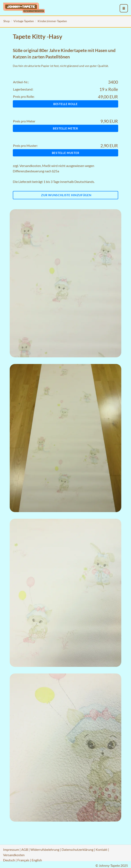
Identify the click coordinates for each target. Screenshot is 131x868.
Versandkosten (30, 166)
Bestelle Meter (65, 128)
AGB (25, 849)
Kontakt (102, 849)
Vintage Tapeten (24, 21)
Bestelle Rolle (65, 104)
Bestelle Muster (66, 153)
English (37, 860)
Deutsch (9, 860)
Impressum (11, 849)
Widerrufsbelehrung (45, 849)
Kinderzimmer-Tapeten (52, 21)
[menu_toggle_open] (124, 8)
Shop (7, 21)
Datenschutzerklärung (77, 849)
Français (23, 860)
